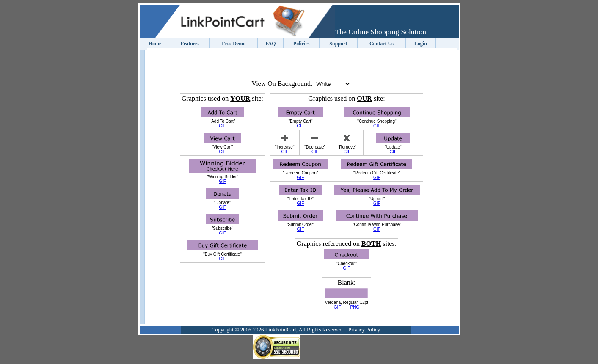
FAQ (270, 44)
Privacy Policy (364, 330)
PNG (355, 307)
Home (155, 44)
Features (190, 44)
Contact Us (382, 44)
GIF (222, 126)
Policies (302, 44)
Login (421, 44)
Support (338, 44)
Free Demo (234, 44)
